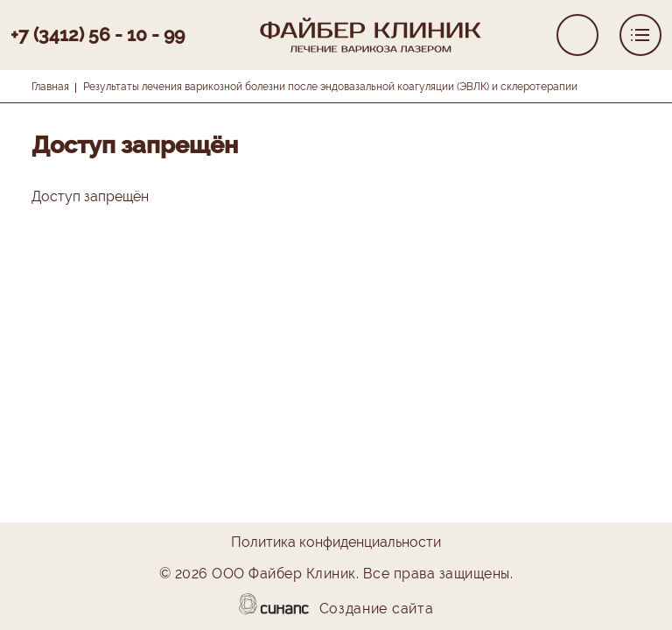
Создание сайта (377, 610)
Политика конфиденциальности (336, 543)
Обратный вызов (577, 35)
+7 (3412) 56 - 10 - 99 (98, 35)
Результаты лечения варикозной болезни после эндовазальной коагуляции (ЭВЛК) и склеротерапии (330, 87)
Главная (50, 87)
